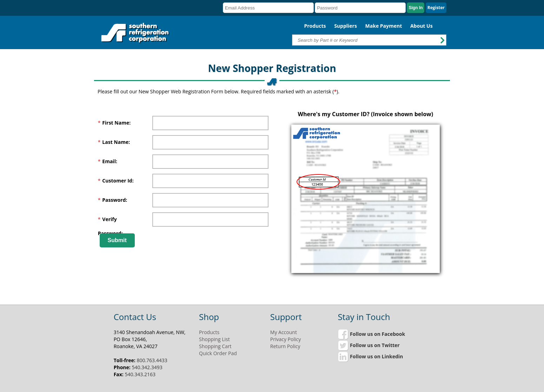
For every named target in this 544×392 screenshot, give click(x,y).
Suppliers (346, 26)
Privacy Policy (286, 339)
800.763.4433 (152, 360)
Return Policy (285, 346)
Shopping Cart (215, 346)
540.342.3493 (147, 367)
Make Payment (384, 26)
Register (436, 8)
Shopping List (214, 339)
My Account (284, 332)
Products (315, 26)
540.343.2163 (140, 374)
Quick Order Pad (218, 353)
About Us (422, 26)
